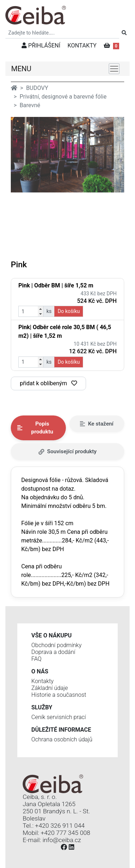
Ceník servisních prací (59, 717)
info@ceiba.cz (62, 840)
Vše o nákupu (51, 635)
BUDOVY (37, 88)
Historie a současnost (59, 695)
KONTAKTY (82, 46)
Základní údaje (49, 688)
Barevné (30, 105)
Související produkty (68, 451)
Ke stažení (97, 424)
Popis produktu (35, 428)
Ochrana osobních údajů (62, 739)
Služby (42, 707)
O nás (40, 671)
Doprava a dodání (53, 652)
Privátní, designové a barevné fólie (63, 97)
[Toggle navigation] (114, 69)
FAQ (36, 659)
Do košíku (69, 311)
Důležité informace (61, 730)
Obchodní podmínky (57, 645)
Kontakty (42, 681)
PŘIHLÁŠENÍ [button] (41, 46)
